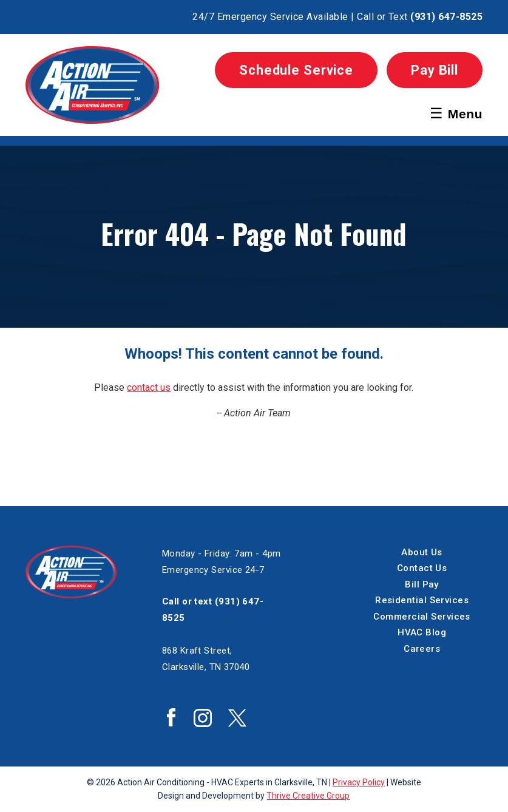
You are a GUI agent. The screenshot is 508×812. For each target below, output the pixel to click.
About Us (422, 552)
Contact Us (422, 568)
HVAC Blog (422, 632)
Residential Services (422, 600)
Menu (456, 113)
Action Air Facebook (171, 717)
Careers (422, 649)
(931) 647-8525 (446, 17)
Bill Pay (422, 584)
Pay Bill (435, 70)
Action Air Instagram (203, 718)
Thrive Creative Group (308, 796)
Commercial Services (422, 617)
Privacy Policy (359, 782)
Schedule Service (296, 70)
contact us (149, 387)
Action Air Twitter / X (237, 718)
